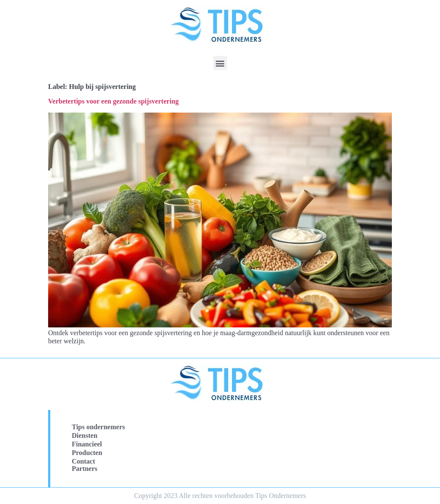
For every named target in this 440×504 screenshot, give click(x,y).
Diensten (85, 435)
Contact (83, 461)
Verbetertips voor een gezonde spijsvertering (113, 101)
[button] (220, 63)
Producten (87, 453)
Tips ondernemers (98, 427)
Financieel (87, 444)
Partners (85, 469)
